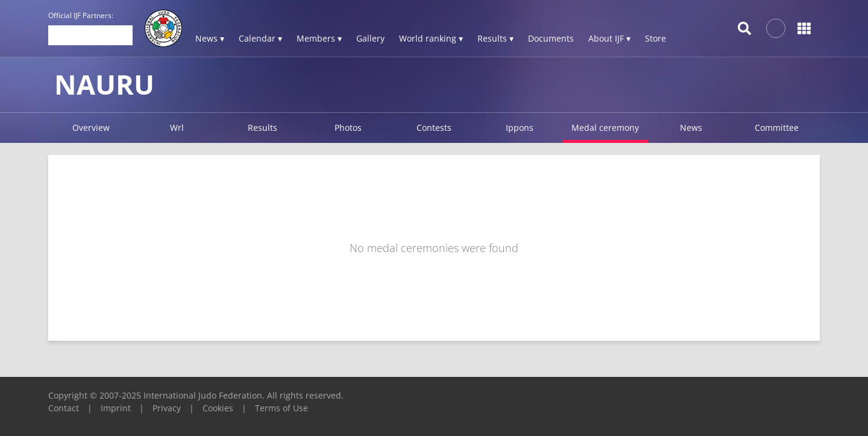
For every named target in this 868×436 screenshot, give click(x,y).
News (691, 128)
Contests (434, 128)
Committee (777, 128)
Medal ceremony (605, 128)
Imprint (116, 408)
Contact (64, 408)
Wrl (177, 128)
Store (656, 38)
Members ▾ (319, 38)
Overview (91, 128)
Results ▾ (495, 38)
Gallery (370, 38)
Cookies (218, 408)
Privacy (167, 408)
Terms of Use (281, 408)
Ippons (520, 128)
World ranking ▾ (431, 38)
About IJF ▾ (609, 38)
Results (263, 128)
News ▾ (210, 38)
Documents (551, 38)
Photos (348, 128)
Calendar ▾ (260, 38)
